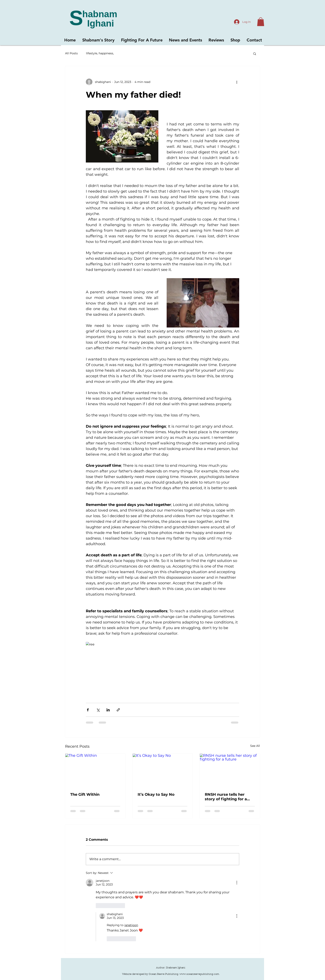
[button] (261, 22)
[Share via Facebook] (88, 710)
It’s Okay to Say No (156, 794)
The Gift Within (85, 794)
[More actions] (237, 82)
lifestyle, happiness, (100, 53)
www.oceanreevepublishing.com (199, 974)
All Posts (71, 53)
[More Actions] (237, 883)
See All (255, 746)
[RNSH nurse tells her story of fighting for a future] (230, 770)
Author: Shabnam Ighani (171, 968)
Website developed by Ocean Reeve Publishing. (151, 974)
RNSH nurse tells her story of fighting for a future (226, 797)
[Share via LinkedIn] (108, 710)
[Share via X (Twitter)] (98, 710)
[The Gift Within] (95, 770)
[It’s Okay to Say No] (163, 770)
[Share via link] (118, 710)
